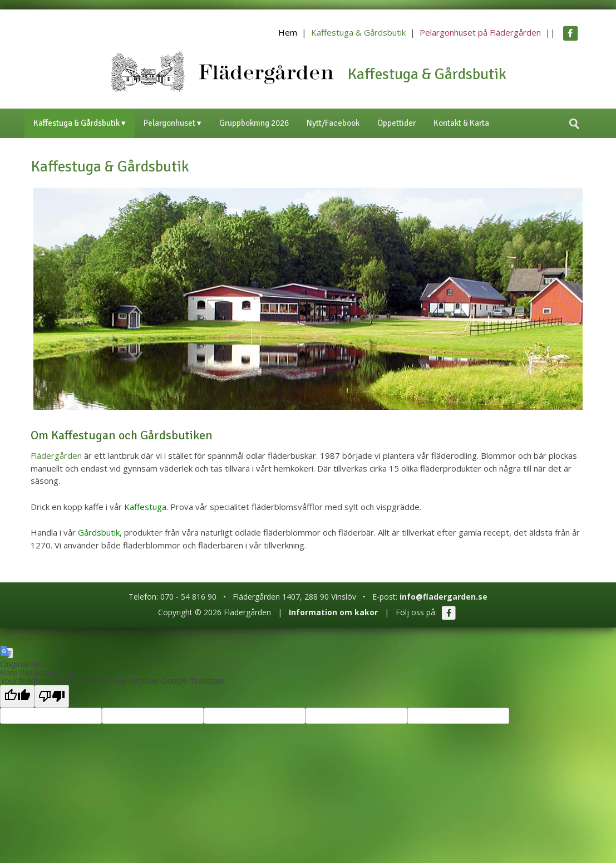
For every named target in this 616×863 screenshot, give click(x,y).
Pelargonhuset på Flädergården (480, 32)
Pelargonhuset (169, 123)
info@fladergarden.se (443, 597)
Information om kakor (333, 612)
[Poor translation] (52, 696)
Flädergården (56, 455)
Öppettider (396, 123)
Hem (288, 32)
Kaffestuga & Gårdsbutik (358, 32)
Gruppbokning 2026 (254, 123)
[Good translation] (17, 696)
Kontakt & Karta (461, 123)
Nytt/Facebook (333, 123)
